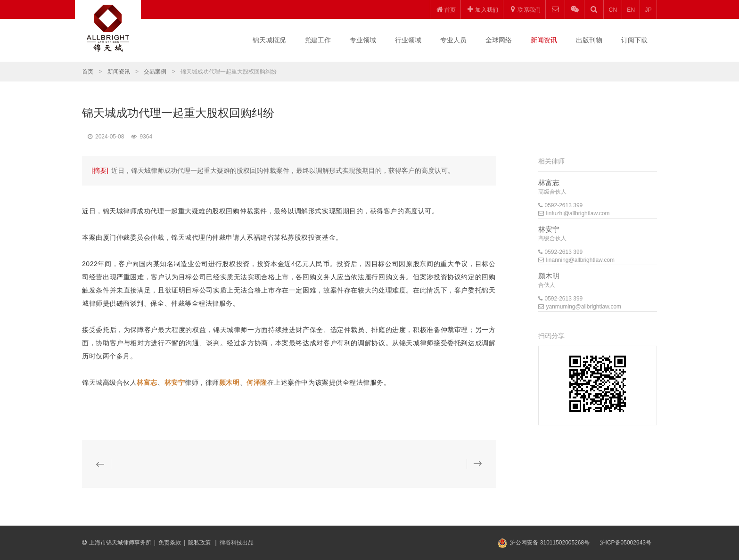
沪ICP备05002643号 (626, 543)
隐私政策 (200, 543)
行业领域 (408, 40)
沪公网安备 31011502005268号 (550, 543)
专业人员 (453, 40)
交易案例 (155, 72)
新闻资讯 (544, 40)
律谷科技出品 (237, 543)
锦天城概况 (269, 40)
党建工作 (318, 40)
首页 (88, 72)
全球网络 (499, 40)
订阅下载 (634, 40)
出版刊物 (589, 40)
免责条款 (170, 543)
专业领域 (363, 40)
